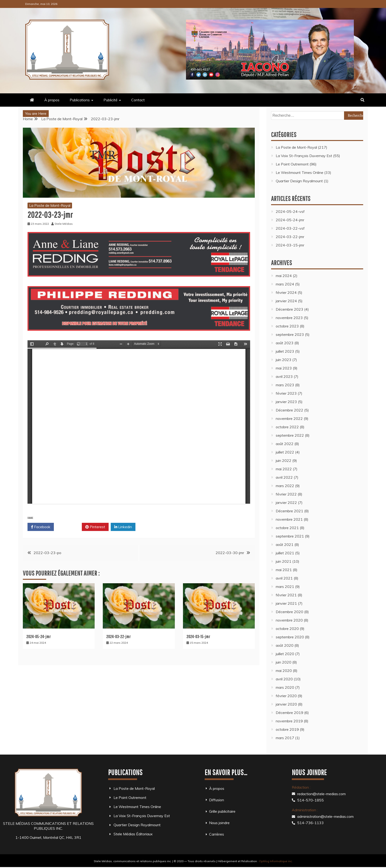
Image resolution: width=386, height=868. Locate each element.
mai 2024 (284, 276)
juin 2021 (284, 561)
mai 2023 (284, 368)
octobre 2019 (287, 729)
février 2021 (286, 595)
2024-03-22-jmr (119, 637)
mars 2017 (285, 738)
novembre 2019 (289, 721)
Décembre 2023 (289, 309)
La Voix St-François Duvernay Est (304, 156)
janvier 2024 (286, 301)
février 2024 (286, 292)
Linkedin (123, 527)
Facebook (41, 527)
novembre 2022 (289, 418)
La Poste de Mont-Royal (50, 205)
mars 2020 (285, 687)
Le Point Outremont (292, 164)
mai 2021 (284, 570)
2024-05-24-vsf (290, 211)
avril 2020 (284, 679)
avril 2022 (284, 477)
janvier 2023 (286, 402)
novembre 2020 (289, 620)
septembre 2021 (290, 536)
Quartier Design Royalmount (299, 181)
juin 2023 (284, 360)
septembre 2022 (290, 435)
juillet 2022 (285, 452)
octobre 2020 (287, 629)
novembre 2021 (289, 519)
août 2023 (285, 343)
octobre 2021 (287, 528)
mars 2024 (285, 284)
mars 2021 (285, 587)
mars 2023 (285, 385)
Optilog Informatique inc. (276, 861)
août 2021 (285, 545)
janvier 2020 (286, 704)
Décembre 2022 (289, 410)
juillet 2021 (285, 553)
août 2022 (285, 444)
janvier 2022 (286, 503)
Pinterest (95, 527)
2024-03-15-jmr (198, 637)
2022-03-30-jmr (230, 553)
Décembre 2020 (289, 612)
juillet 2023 (285, 351)
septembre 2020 (290, 637)
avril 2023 (284, 376)
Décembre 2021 (289, 511)
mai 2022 (284, 469)
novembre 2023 (289, 318)
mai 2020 (284, 671)
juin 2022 (284, 460)
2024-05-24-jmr (39, 637)
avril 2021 (284, 578)
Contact (138, 100)
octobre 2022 (287, 427)
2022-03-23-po (47, 553)
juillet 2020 (285, 654)
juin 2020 (284, 662)
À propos (52, 100)
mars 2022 (285, 486)
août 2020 (285, 645)
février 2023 (286, 393)
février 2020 (286, 696)
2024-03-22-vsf (290, 228)
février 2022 (286, 494)
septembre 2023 (290, 334)
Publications (80, 100)
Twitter (68, 527)
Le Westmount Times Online (300, 172)
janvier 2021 (286, 603)
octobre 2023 (287, 326)
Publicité (110, 100)
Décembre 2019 (289, 713)
